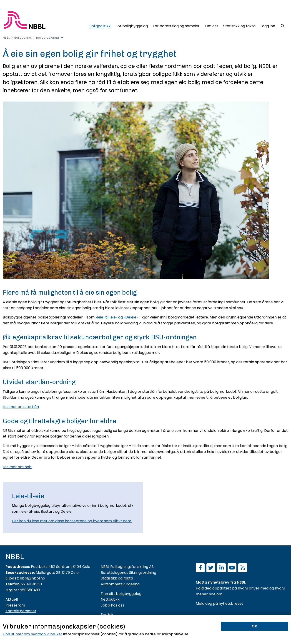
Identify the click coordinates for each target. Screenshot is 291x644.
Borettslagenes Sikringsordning (128, 573)
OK (255, 626)
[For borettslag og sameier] (176, 25)
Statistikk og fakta (117, 578)
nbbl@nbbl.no (32, 578)
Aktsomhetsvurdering (120, 584)
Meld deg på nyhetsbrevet (220, 603)
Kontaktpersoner (21, 611)
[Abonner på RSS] (243, 568)
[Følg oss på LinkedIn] (222, 568)
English (107, 615)
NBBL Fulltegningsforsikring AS (127, 567)
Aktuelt (12, 599)
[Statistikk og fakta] (239, 25)
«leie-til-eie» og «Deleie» (117, 317)
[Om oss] (212, 25)
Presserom (15, 605)
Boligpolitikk (23, 38)
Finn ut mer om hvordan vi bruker (33, 634)
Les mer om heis (17, 467)
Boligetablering (48, 38)
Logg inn (268, 26)
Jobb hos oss (112, 605)
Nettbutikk (110, 599)
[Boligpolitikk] (100, 25)
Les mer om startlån (21, 407)
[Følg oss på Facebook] (200, 568)
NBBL (6, 38)
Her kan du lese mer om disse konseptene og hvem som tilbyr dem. (72, 521)
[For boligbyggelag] (132, 25)
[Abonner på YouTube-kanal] (232, 568)
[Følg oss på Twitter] (211, 568)
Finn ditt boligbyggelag (121, 594)
